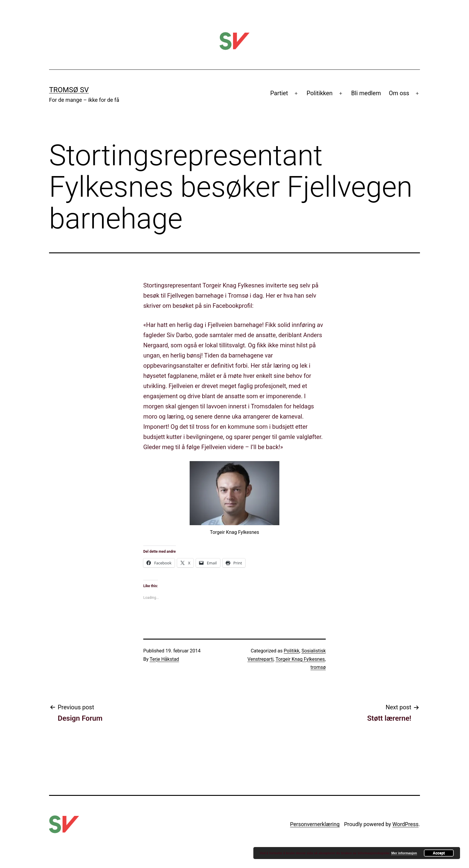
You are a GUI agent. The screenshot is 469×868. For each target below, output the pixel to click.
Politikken (320, 93)
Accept (439, 853)
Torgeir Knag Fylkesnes (300, 659)
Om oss (399, 93)
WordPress (405, 824)
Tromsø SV (69, 90)
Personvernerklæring (315, 824)
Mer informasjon (404, 853)
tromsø (318, 667)
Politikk (292, 651)
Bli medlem (366, 93)
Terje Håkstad (164, 659)
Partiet (279, 93)
